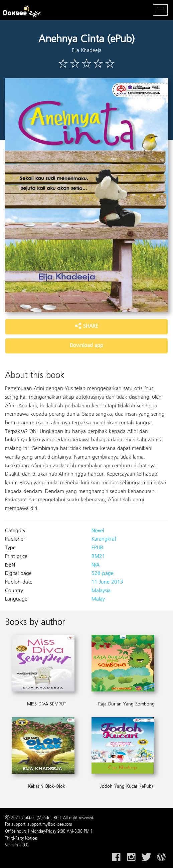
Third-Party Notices (21, 839)
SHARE (86, 326)
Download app (86, 346)
